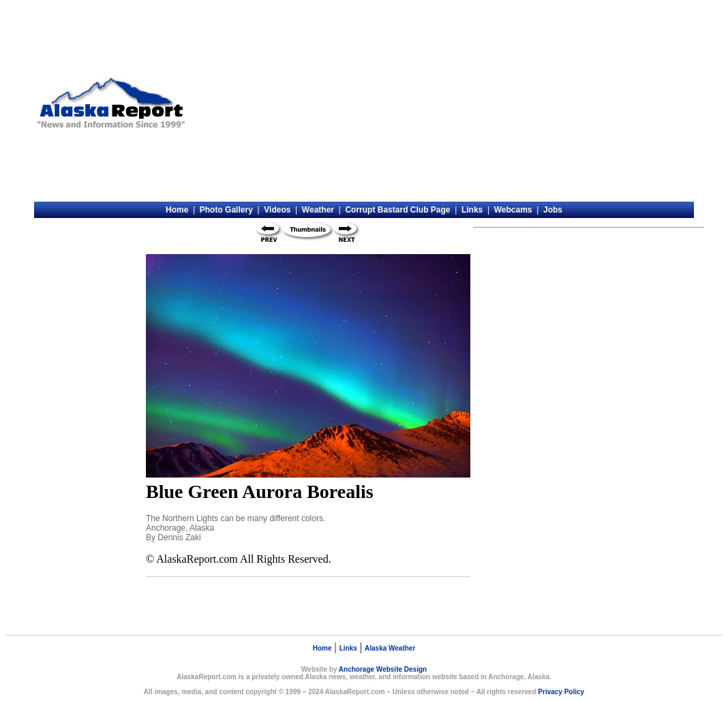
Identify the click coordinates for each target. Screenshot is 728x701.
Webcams (513, 210)
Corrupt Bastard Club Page (397, 210)
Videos (277, 210)
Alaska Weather (390, 648)
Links (472, 210)
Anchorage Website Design (383, 669)
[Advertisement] (442, 103)
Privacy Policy (561, 692)
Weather (318, 210)
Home (177, 210)
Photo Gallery (226, 210)
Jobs (553, 210)
